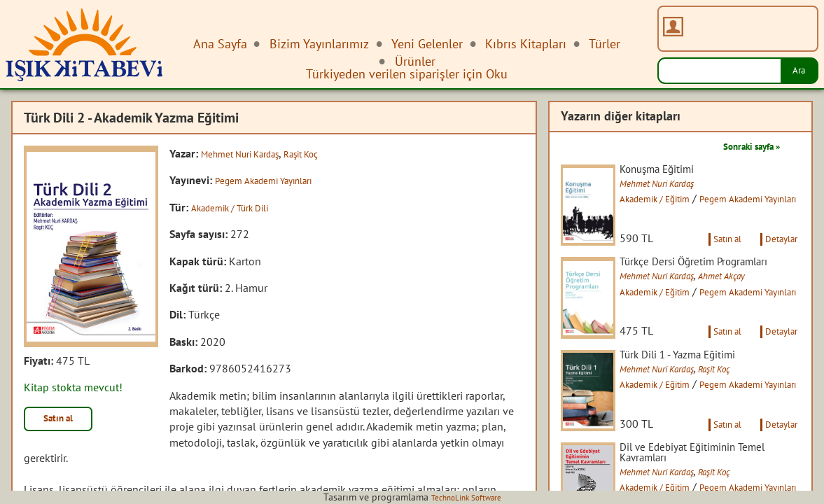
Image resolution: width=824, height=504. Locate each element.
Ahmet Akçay (757, 310)
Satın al (66, 421)
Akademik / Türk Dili (239, 207)
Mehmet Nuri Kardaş (250, 153)
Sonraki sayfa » (741, 146)
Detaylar (777, 258)
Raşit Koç (326, 153)
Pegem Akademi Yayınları (274, 180)
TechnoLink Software (466, 497)
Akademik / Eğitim (677, 201)
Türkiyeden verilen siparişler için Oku (407, 74)
